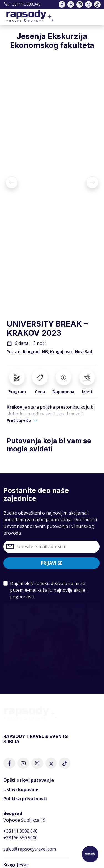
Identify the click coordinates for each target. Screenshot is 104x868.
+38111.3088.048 (22, 4)
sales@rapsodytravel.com (30, 849)
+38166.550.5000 (21, 838)
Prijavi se (51, 563)
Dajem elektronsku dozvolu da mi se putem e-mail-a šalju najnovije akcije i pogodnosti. (49, 590)
